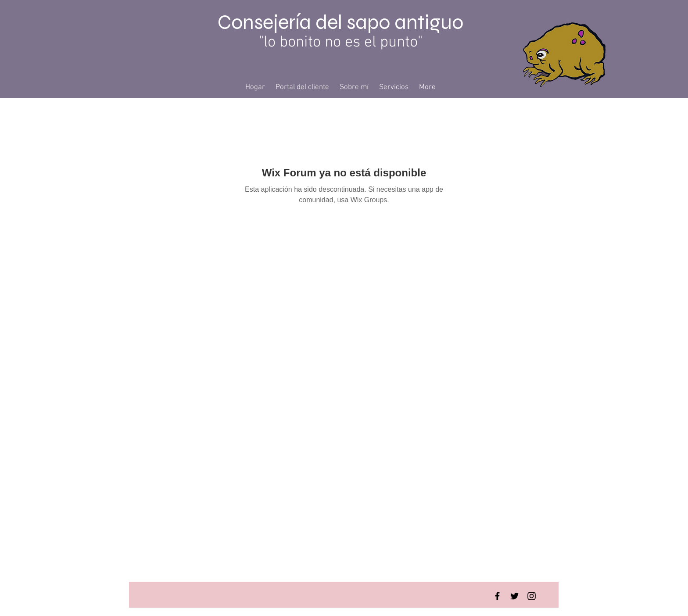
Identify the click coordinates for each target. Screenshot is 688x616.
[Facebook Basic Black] (497, 596)
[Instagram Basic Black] (532, 596)
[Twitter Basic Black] (514, 596)
